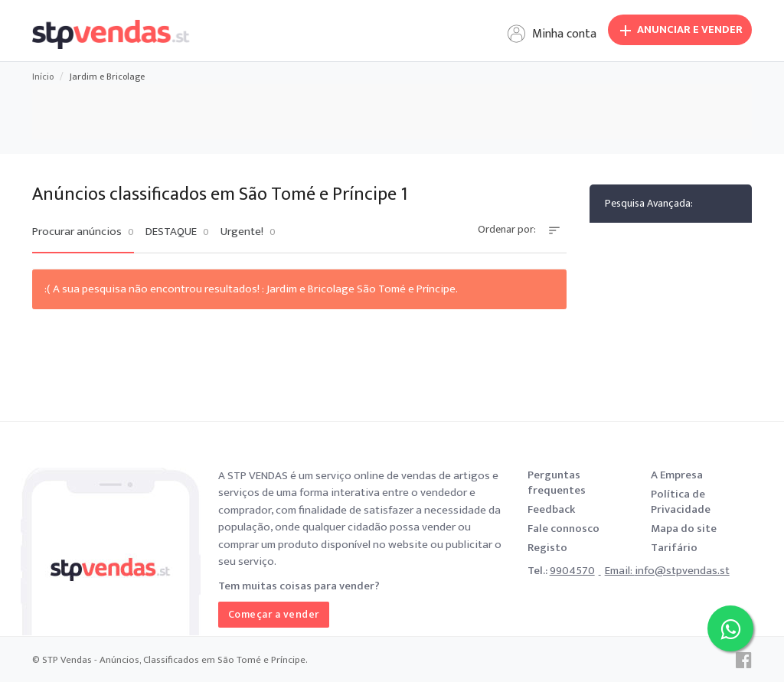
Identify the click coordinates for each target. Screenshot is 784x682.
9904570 (572, 571)
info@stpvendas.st (682, 571)
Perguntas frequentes (557, 483)
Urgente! (248, 232)
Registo (547, 548)
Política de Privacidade (681, 502)
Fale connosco (563, 529)
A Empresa (677, 475)
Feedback (551, 509)
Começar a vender (274, 614)
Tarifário (674, 548)
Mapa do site (684, 529)
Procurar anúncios (83, 232)
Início (43, 77)
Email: (620, 571)
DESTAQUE (177, 232)
